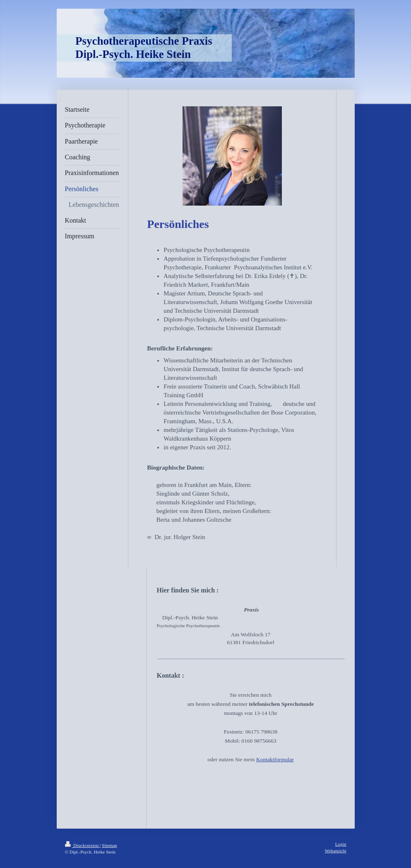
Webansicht (336, 851)
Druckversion (83, 845)
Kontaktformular (275, 759)
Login (341, 844)
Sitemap (109, 845)
